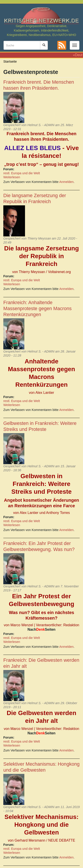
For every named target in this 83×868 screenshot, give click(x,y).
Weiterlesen (12, 177)
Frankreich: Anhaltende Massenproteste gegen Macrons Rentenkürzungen (37, 308)
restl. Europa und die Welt (22, 173)
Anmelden (67, 182)
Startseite (10, 61)
